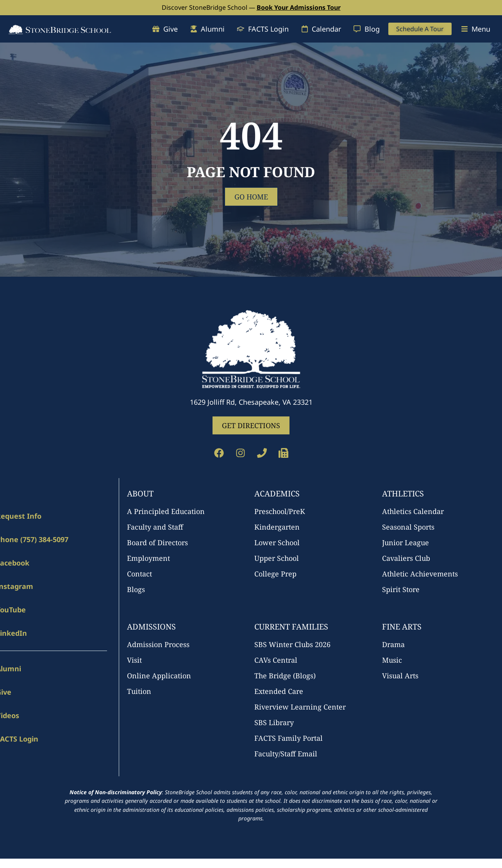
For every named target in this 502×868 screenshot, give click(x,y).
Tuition (139, 691)
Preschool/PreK (280, 511)
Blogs (136, 589)
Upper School (277, 558)
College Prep (275, 574)
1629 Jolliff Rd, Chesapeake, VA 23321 (251, 402)
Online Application (159, 676)
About (140, 494)
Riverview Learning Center (300, 707)
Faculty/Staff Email (286, 754)
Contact (139, 574)
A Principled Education (166, 511)
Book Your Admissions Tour (299, 7)
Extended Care (279, 691)
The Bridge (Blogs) (285, 676)
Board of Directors (157, 542)
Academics (277, 494)
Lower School (277, 542)
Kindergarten (277, 527)
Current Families (291, 627)
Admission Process (158, 644)
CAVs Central (276, 660)
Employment (148, 558)
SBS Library (274, 722)
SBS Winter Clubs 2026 (292, 644)
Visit (134, 660)
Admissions (151, 627)
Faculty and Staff (155, 527)
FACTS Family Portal (289, 738)
